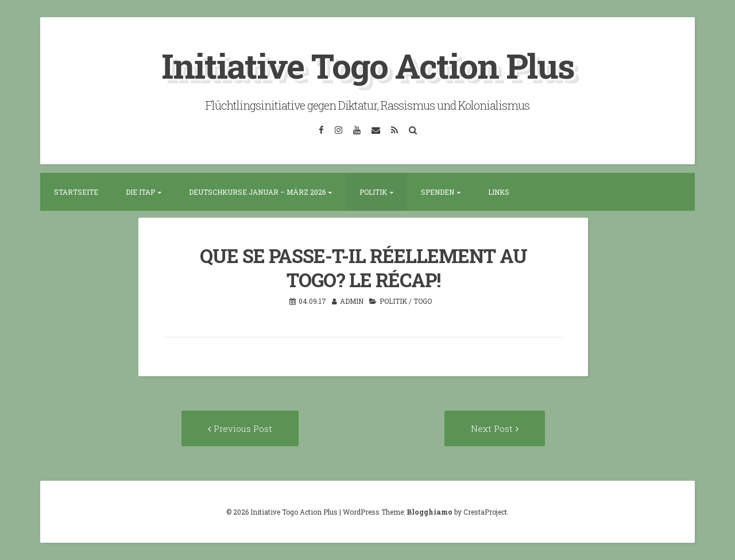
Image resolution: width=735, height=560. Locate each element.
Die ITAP (140, 192)
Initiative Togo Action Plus (368, 65)
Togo (423, 301)
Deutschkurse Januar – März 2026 (257, 192)
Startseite (76, 192)
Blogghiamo (430, 512)
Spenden (438, 192)
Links (499, 192)
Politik (373, 192)
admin (352, 301)
